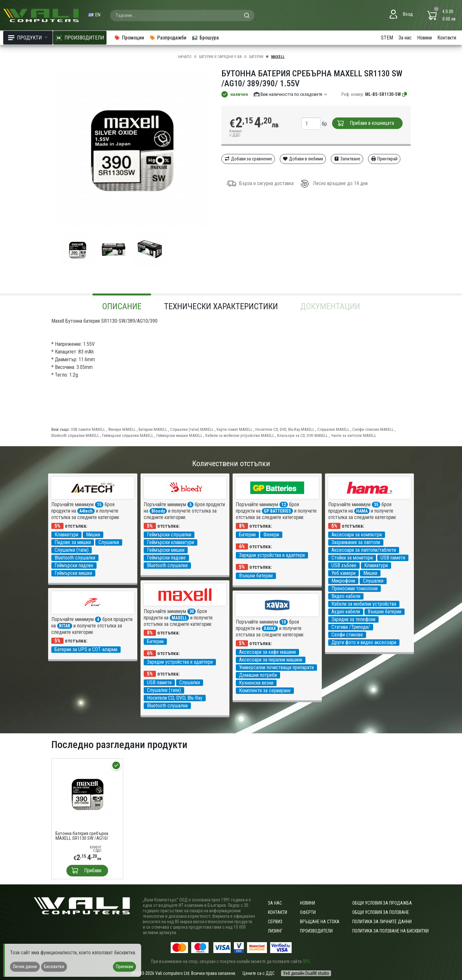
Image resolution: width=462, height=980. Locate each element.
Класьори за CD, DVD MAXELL (303, 435)
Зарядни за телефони (353, 619)
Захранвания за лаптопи (356, 542)
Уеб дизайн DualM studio (306, 973)
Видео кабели (346, 596)
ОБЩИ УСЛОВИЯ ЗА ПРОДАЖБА (382, 903)
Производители (316, 931)
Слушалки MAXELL (333, 429)
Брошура (205, 38)
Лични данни (25, 967)
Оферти (308, 912)
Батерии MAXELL (153, 429)
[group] (132, 150)
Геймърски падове (74, 565)
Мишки (93, 535)
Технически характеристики (221, 306)
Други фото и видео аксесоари (364, 642)
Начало (185, 57)
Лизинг (275, 931)
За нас (405, 38)
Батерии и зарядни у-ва (220, 57)
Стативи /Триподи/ (351, 627)
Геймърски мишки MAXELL (179, 435)
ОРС (306, 961)
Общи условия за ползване (381, 912)
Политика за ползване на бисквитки (390, 931)
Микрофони (343, 581)
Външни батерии (256, 576)
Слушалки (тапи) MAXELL (192, 429)
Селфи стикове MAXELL (373, 429)
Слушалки (109, 542)
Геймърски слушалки (169, 535)
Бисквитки (54, 967)
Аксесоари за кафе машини (267, 652)
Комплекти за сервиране (265, 690)
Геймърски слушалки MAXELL (128, 435)
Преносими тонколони (355, 588)
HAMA (362, 511)
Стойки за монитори (352, 558)
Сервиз (275, 922)
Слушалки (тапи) (72, 550)
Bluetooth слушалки (75, 558)
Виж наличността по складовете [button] (291, 94)
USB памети (393, 558)
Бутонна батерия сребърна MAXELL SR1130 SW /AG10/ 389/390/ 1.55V (82, 836)
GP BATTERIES (277, 511)
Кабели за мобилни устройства (364, 604)
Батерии (256, 57)
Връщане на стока (320, 922)
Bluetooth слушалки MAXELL (75, 435)
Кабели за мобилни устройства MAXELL (240, 435)
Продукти (28, 38)
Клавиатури (66, 535)
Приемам (124, 967)
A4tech (86, 511)
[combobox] (182, 15)
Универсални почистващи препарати (276, 667)
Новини (424, 38)
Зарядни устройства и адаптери (272, 555)
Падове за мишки (73, 542)
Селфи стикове (347, 635)
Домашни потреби (258, 675)
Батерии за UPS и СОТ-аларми (86, 649)
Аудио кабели (346, 612)
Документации (330, 306)
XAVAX (270, 628)
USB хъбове (344, 565)
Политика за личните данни (382, 922)
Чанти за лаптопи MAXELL (354, 435)
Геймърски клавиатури (171, 542)
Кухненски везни (256, 683)
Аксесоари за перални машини (271, 660)
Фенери (271, 535)
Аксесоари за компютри (357, 535)
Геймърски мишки (73, 573)
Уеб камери (343, 573)
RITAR (65, 626)
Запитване (347, 159)
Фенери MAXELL (122, 429)
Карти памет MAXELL (235, 429)
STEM (387, 38)
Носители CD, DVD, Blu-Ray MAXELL (285, 429)
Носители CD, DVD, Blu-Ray (175, 698)
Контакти (447, 38)
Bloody (158, 511)
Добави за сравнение (248, 159)
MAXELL (278, 57)
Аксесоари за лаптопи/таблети (364, 550)
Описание (122, 306)
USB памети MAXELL (88, 429)
